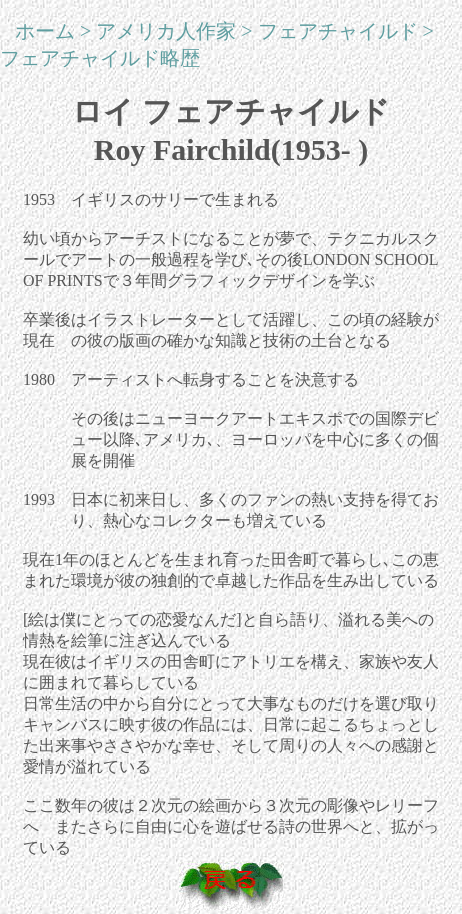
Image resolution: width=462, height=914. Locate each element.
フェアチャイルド (338, 31)
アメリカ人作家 (166, 31)
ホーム (45, 31)
